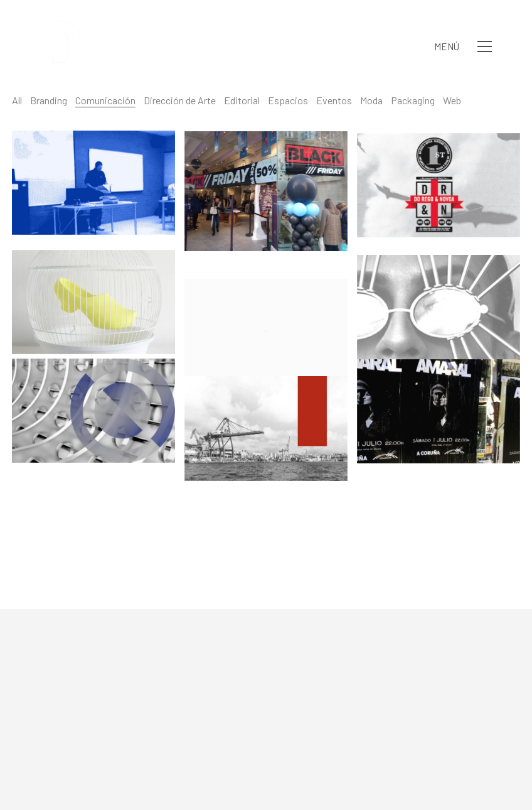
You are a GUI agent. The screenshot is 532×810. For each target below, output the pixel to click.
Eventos (334, 100)
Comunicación (105, 100)
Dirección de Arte (180, 100)
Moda (371, 100)
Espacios (288, 100)
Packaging (413, 100)
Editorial (242, 100)
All (17, 100)
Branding (49, 100)
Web (452, 100)
